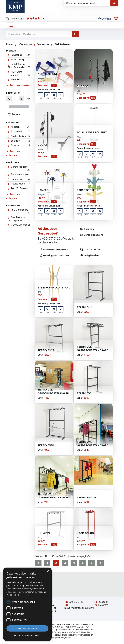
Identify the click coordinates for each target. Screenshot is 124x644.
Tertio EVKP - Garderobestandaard (53, 496)
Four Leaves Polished (92, 133)
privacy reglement (63, 637)
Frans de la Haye (20, 174)
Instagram (101, 605)
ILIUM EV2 (44, 533)
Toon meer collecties (14, 153)
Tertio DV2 (84, 308)
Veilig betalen (89, 256)
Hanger (43, 190)
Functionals (17, 55)
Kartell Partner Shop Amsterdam (17, 66)
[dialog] (27, 604)
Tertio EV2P (46, 446)
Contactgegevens (92, 235)
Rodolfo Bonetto (19, 188)
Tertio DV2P (46, 350)
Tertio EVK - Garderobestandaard (93, 444)
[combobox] (19, 114)
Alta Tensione (48, 74)
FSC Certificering (20, 210)
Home (10, 44)
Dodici (42, 145)
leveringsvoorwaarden (80, 635)
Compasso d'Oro (20, 225)
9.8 (35, 19)
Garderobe (43, 44)
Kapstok (15, 127)
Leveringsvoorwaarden (54, 256)
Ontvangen (26, 44)
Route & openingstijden (54, 250)
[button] (27, 636)
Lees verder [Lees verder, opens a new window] (25, 595)
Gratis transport (16, 19)
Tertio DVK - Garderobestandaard (93, 349)
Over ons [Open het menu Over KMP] (104, 19)
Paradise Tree (87, 190)
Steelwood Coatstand (54, 288)
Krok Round (85, 533)
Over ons (87, 229)
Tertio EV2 (84, 394)
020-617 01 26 (74, 602)
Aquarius (15, 145)
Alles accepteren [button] (28, 628)
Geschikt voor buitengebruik (16, 219)
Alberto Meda (18, 184)
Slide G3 (83, 86)
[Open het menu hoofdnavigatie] (11, 25)
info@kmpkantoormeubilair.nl (79, 607)
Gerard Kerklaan (19, 167)
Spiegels (15, 141)
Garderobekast (19, 136)
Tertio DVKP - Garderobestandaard (53, 392)
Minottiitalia (16, 80)
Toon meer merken (18, 85)
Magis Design (18, 60)
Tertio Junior (87, 498)
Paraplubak (17, 132)
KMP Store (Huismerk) (15, 74)
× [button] (48, 571)
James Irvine (17, 179)
